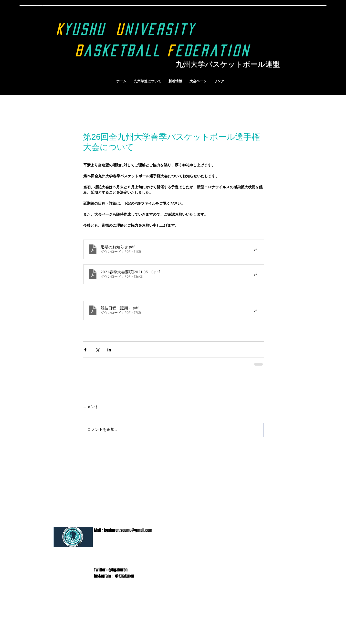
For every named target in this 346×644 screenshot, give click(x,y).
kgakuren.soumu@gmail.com (128, 530)
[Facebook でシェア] (85, 350)
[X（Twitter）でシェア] (97, 350)
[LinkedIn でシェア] (109, 350)
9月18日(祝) (35, 8)
